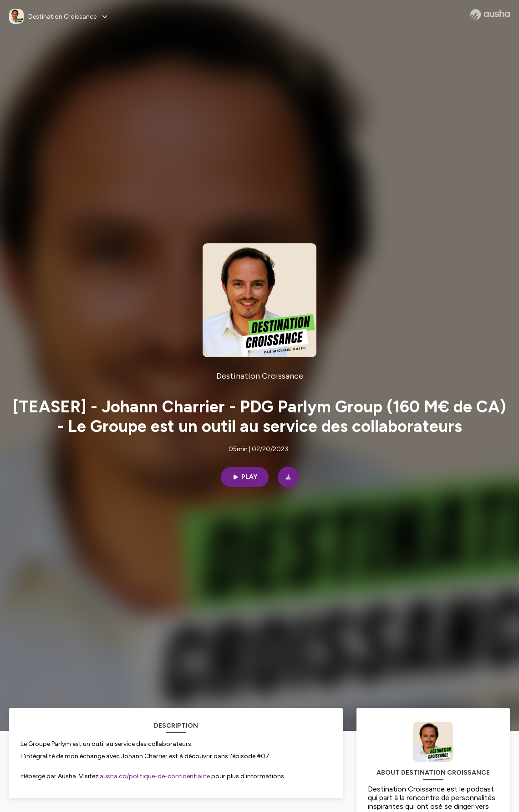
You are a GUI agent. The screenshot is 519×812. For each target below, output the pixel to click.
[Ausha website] (490, 15)
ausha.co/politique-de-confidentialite (155, 776)
